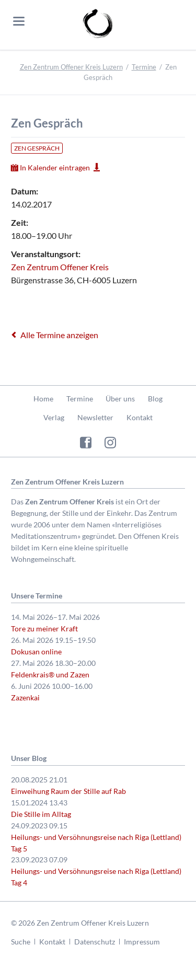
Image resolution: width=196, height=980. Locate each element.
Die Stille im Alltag (41, 814)
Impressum (142, 942)
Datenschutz (95, 942)
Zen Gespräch (37, 148)
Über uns (120, 399)
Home (43, 399)
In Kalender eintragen (55, 168)
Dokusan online (36, 652)
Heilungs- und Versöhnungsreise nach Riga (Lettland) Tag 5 (96, 843)
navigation (19, 21)
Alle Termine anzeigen (59, 335)
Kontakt (140, 417)
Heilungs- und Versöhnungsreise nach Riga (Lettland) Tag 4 (96, 877)
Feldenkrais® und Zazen (50, 675)
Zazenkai (25, 697)
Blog (155, 399)
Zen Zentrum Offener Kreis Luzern (71, 67)
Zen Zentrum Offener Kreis (60, 267)
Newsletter (95, 417)
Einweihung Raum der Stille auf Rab (68, 791)
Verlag (54, 417)
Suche (21, 942)
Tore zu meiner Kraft (44, 629)
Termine (144, 67)
